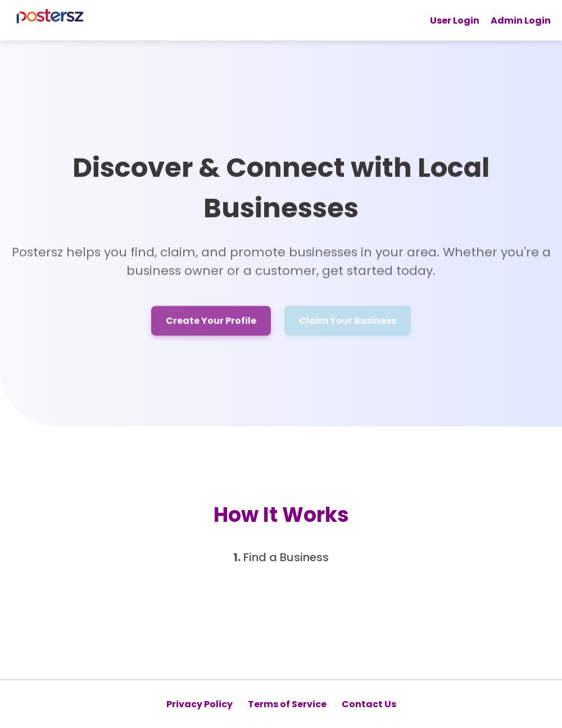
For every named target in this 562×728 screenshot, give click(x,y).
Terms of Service (287, 704)
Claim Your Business (348, 322)
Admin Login (521, 21)
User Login (455, 21)
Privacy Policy (200, 704)
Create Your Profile (211, 322)
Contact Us (369, 704)
